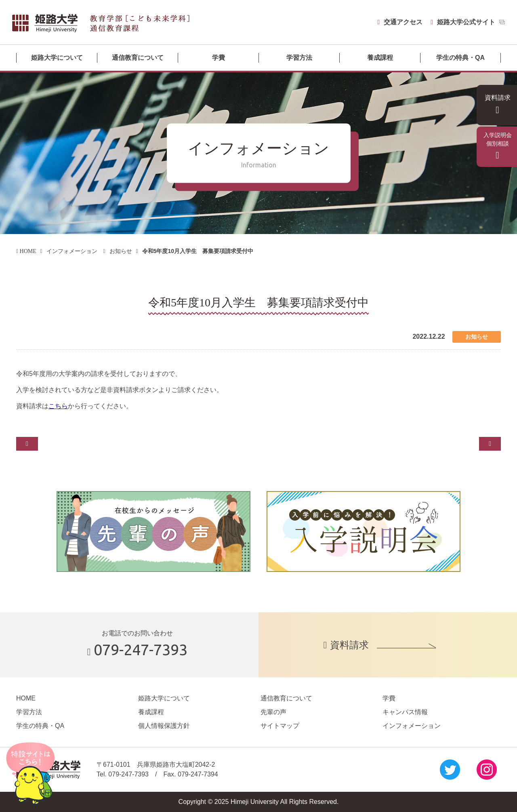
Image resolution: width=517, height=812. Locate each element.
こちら (58, 406)
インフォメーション (76, 251)
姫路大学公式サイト (466, 22)
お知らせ (126, 251)
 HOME (28, 251)
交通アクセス (399, 22)
